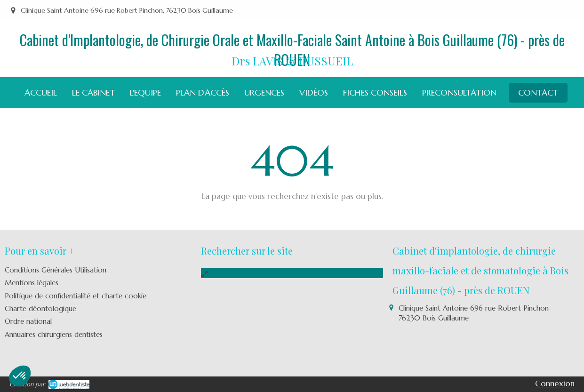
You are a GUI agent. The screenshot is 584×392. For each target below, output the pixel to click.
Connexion (555, 384)
